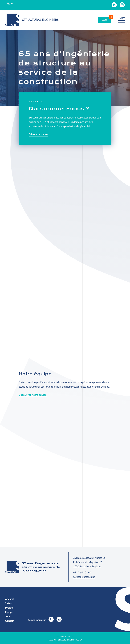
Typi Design (77, 640)
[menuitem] (114, 5)
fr (8, 3)
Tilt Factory (63, 640)
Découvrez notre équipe (33, 395)
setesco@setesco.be (84, 577)
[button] (121, 20)
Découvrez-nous (38, 134)
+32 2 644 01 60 (82, 572)
